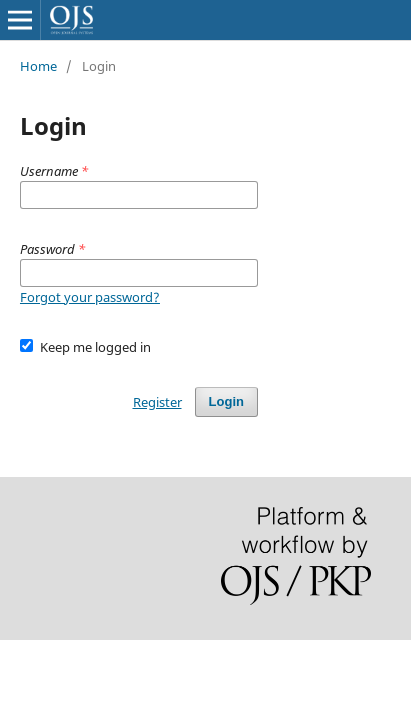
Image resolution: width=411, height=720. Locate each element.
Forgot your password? (90, 297)
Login (226, 401)
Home (38, 66)
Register (157, 402)
